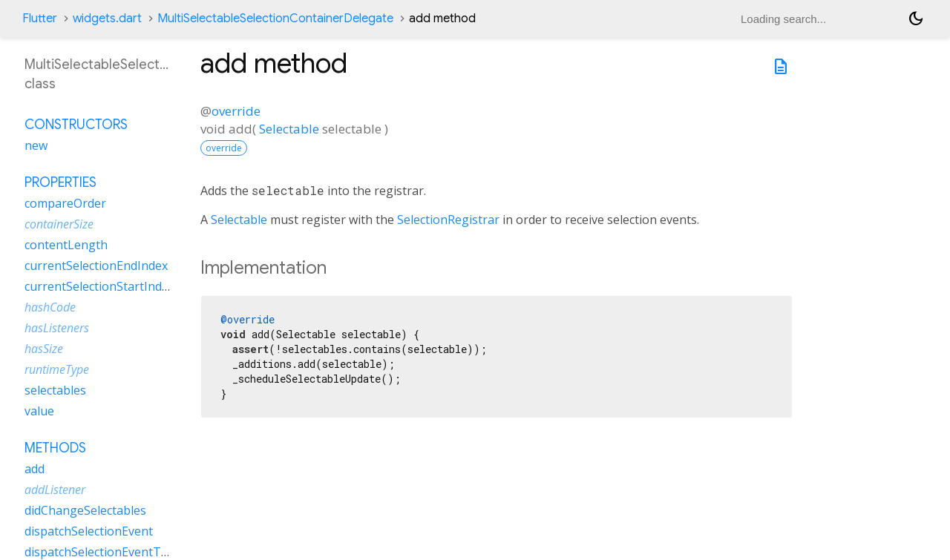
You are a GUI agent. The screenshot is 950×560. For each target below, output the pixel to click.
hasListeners (57, 328)
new (36, 145)
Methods (55, 448)
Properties (60, 182)
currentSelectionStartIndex (99, 286)
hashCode (50, 307)
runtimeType (57, 369)
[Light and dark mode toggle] (916, 19)
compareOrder (65, 203)
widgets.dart (107, 19)
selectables (55, 390)
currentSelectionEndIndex (96, 266)
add (35, 469)
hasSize (44, 349)
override (236, 111)
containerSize (59, 224)
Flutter (40, 19)
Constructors (76, 125)
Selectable (289, 129)
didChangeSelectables (85, 510)
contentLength (66, 245)
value (39, 411)
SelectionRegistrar (448, 220)
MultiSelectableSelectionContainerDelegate (275, 19)
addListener (55, 490)
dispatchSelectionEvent (89, 531)
